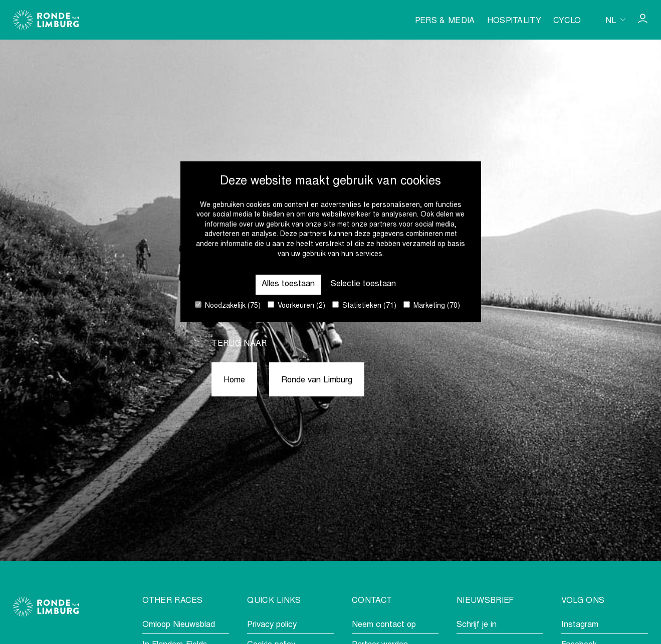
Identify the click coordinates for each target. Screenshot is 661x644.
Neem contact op (384, 625)
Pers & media (445, 21)
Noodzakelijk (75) (228, 305)
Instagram (580, 625)
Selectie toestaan (363, 284)
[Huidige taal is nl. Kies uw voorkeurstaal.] (615, 20)
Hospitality (514, 21)
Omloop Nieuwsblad (179, 625)
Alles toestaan (288, 284)
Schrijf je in (477, 625)
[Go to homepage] (46, 20)
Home (234, 381)
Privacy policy (272, 625)
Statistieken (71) (364, 305)
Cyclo (567, 21)
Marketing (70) (432, 305)
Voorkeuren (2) (296, 305)
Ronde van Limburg (317, 381)
